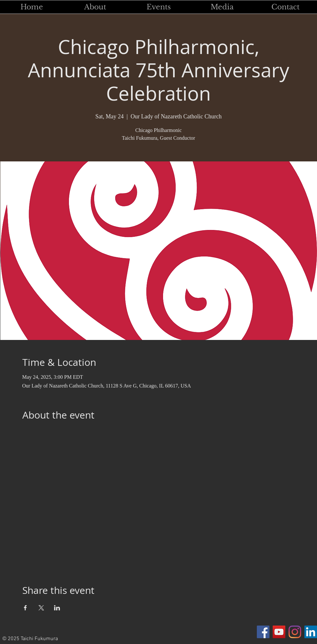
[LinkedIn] (311, 632)
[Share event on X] (41, 608)
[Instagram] (295, 632)
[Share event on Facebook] (25, 608)
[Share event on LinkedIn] (57, 608)
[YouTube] (279, 632)
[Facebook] (263, 632)
